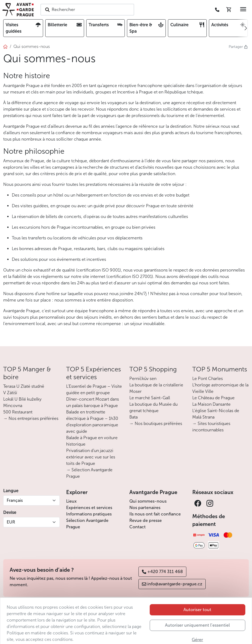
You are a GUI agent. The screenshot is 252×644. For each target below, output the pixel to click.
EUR (11, 522)
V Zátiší (10, 393)
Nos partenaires (145, 508)
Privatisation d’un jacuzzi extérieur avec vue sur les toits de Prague (91, 457)
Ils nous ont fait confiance (155, 514)
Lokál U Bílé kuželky (22, 399)
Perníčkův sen (143, 379)
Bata (133, 417)
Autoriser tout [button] (197, 621)
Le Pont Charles (208, 379)
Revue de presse (146, 520)
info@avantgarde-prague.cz (172, 584)
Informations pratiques (89, 514)
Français (15, 500)
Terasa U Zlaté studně (24, 386)
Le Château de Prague (213, 398)
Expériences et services (89, 508)
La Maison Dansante (211, 404)
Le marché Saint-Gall (150, 398)
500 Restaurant (18, 412)
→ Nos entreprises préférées (31, 418)
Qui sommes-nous (148, 501)
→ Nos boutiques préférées (156, 423)
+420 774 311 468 (162, 572)
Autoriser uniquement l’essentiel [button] (197, 636)
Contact (138, 527)
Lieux (71, 501)
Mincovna (13, 406)
